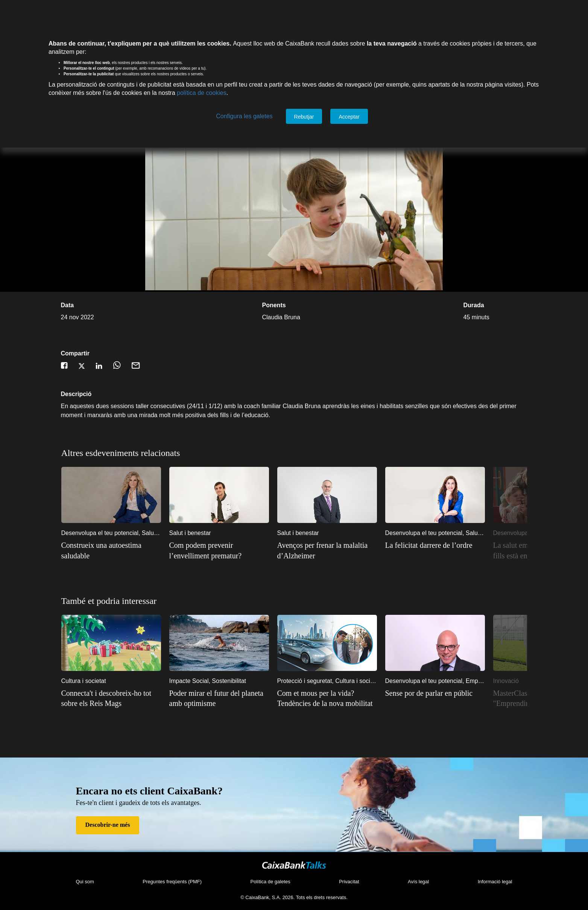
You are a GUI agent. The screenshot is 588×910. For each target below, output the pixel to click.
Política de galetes (270, 882)
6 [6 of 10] (476, 457)
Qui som (85, 882)
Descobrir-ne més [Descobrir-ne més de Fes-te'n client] (108, 825)
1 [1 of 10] (420, 457)
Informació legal (495, 882)
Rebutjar (304, 117)
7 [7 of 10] (488, 457)
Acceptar (349, 117)
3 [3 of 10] (442, 457)
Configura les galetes (244, 116)
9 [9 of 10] (510, 457)
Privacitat (349, 882)
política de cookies (202, 93)
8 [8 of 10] (499, 457)
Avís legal (418, 882)
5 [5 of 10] (465, 457)
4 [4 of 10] (454, 457)
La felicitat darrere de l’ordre (429, 545)
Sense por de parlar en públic (429, 693)
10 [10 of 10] (521, 457)
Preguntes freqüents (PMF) (172, 882)
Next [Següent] (529, 518)
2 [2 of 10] (431, 457)
